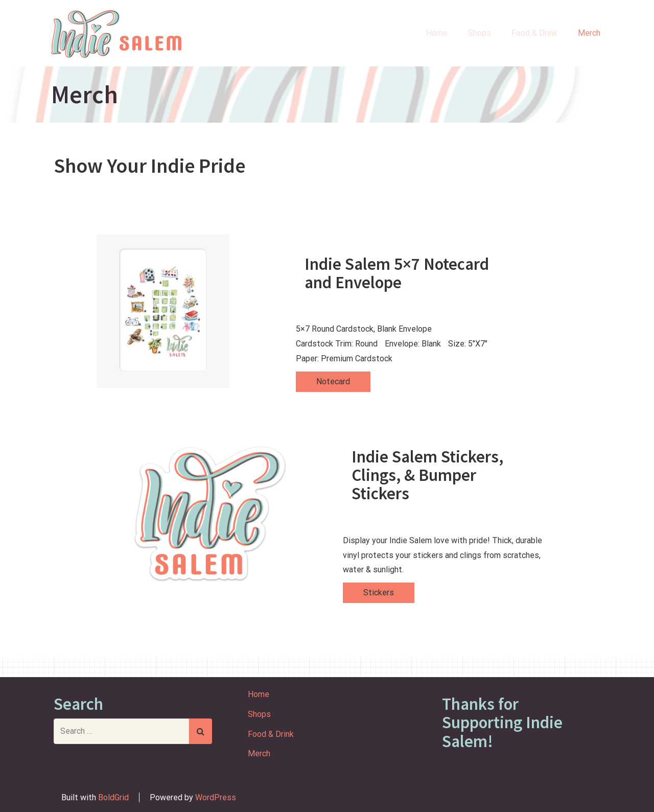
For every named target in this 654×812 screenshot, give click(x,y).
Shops (480, 33)
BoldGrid (113, 797)
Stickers (379, 593)
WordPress (216, 797)
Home (437, 33)
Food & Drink (534, 33)
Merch (589, 33)
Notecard (333, 381)
